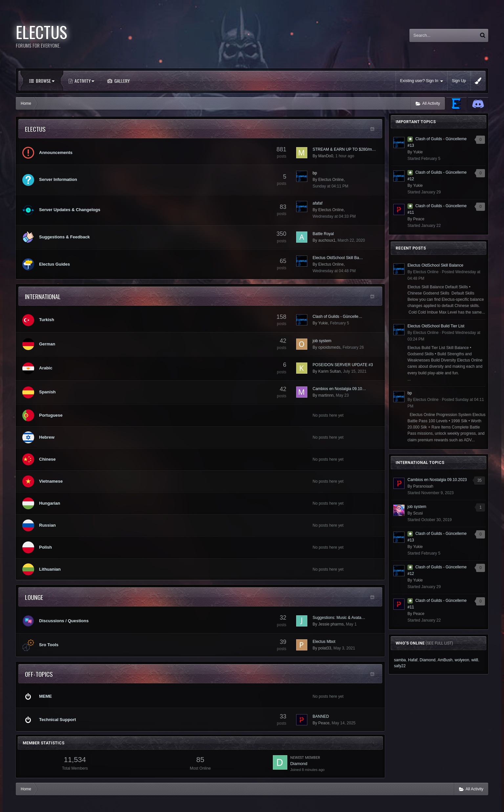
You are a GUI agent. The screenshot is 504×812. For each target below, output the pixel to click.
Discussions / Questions (64, 621)
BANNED (321, 716)
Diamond (299, 764)
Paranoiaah (423, 486)
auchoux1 (327, 240)
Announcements (56, 153)
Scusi (418, 513)
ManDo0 (326, 156)
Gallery (121, 81)
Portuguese (51, 415)
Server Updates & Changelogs (70, 210)
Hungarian (50, 503)
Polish (45, 547)
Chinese (47, 459)
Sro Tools (49, 645)
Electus (35, 129)
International (43, 296)
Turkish (47, 320)
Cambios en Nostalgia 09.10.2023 (437, 480)
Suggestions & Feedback (65, 237)
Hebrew (47, 437)
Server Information (58, 179)
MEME (45, 696)
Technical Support (57, 720)
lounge (34, 597)
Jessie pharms (331, 624)
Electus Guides (55, 264)
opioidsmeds (329, 347)
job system (322, 341)
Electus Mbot (324, 642)
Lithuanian (50, 569)
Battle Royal (323, 234)
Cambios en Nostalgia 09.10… (339, 389)
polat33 (325, 648)
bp (315, 173)
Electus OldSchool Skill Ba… (338, 258)
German (47, 344)
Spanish (47, 392)
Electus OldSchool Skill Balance (435, 265)
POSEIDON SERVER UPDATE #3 (343, 365)
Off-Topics (39, 674)
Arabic (46, 368)
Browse (45, 81)
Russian (47, 525)
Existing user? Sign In (422, 81)
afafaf (318, 203)
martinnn (326, 395)
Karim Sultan (329, 371)
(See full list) (439, 643)
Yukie (323, 323)
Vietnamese (51, 481)
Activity (84, 81)
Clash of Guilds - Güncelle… (337, 317)
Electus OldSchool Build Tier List (436, 326)
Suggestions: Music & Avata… (339, 618)
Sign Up (459, 81)
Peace (324, 723)
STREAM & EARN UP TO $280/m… (344, 149)
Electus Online (331, 180)
